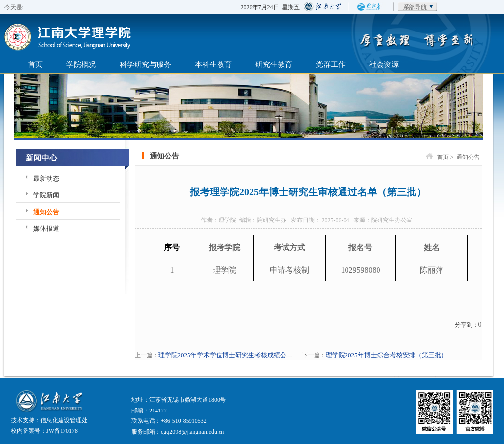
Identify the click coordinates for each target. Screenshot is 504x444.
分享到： (467, 325)
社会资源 (384, 64)
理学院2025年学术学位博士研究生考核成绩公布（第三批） (242, 355)
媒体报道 (46, 229)
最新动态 (46, 178)
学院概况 (81, 64)
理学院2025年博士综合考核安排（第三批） (387, 355)
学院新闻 (46, 195)
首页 (35, 64)
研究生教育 (274, 64)
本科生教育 (213, 64)
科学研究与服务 (145, 64)
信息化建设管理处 (64, 420)
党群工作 (331, 64)
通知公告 (46, 212)
